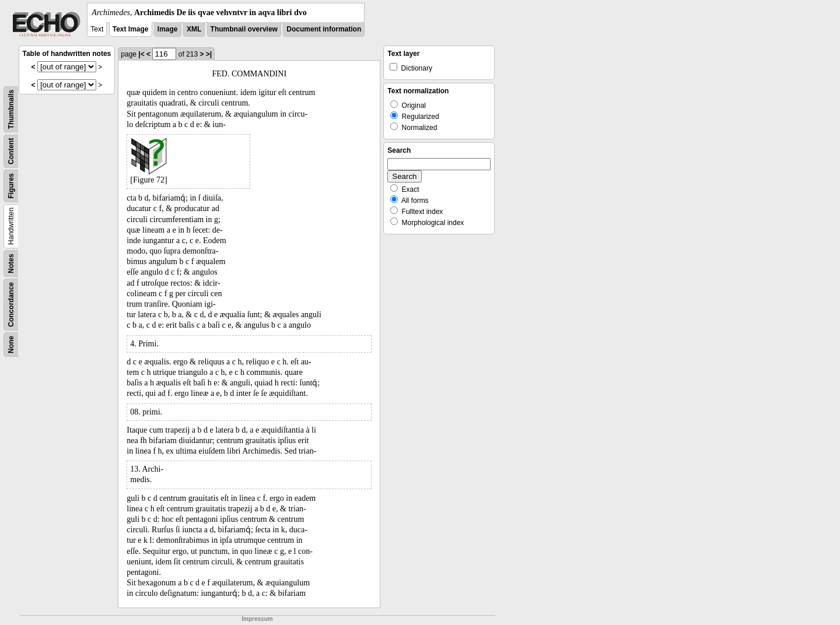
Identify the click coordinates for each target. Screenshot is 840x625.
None (11, 345)
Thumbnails (11, 109)
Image (168, 29)
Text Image (131, 29)
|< (141, 54)
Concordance (11, 305)
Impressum (257, 619)
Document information (324, 29)
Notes (11, 263)
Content (11, 151)
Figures (11, 186)
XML (194, 29)
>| (209, 54)
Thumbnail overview (244, 29)
